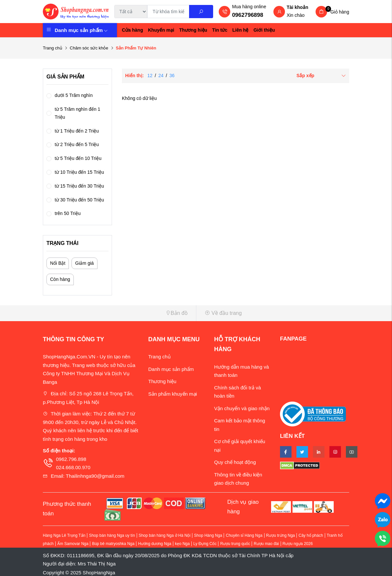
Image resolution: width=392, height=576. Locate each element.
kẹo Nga (182, 544)
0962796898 (248, 15)
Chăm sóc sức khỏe (89, 48)
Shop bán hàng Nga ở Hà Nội (165, 535)
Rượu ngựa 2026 (298, 544)
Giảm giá (84, 263)
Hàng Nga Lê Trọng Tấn (64, 535)
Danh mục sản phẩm (81, 30)
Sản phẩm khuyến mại (173, 394)
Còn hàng (60, 279)
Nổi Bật (58, 263)
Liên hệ (240, 30)
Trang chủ (53, 48)
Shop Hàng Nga (208, 535)
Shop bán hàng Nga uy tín (112, 535)
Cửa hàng (132, 30)
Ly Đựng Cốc (205, 544)
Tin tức (220, 30)
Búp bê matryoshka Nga (113, 544)
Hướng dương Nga (155, 544)
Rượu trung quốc (235, 544)
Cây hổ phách (311, 535)
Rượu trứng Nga (281, 535)
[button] (117, 313)
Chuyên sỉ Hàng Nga (244, 535)
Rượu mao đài (266, 544)
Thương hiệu (193, 30)
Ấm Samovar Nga (73, 544)
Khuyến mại (161, 30)
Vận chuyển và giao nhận (242, 408)
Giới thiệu (264, 30)
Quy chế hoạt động (235, 462)
